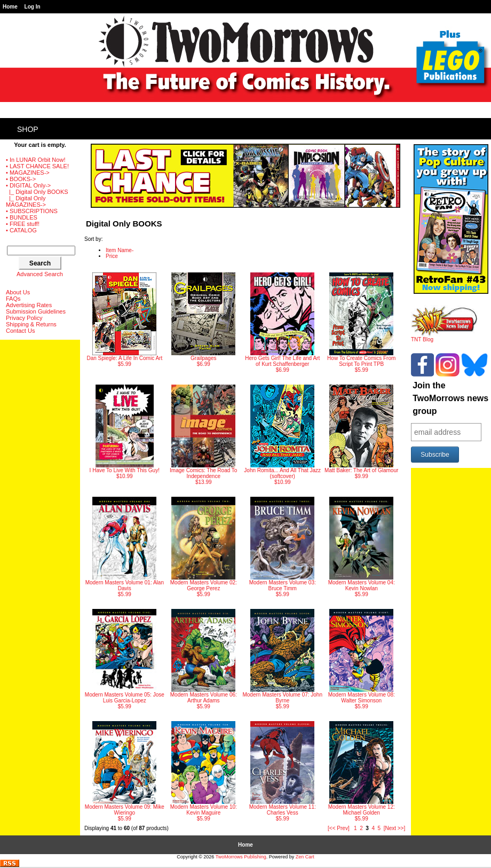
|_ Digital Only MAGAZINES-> (26, 201)
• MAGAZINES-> (28, 173)
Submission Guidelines (36, 311)
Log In (33, 7)
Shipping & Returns (31, 324)
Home (10, 7)
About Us (18, 292)
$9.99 (361, 432)
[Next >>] (395, 828)
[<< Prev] (339, 828)
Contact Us (20, 331)
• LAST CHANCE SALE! (37, 166)
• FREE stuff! (23, 224)
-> (28, 185)
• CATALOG (21, 230)
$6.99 (203, 320)
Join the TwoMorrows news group (450, 398)
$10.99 (125, 432)
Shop (28, 129)
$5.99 (124, 320)
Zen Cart (305, 857)
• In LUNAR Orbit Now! (35, 160)
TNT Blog (444, 337)
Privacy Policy (24, 318)
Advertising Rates (29, 305)
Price (112, 256)
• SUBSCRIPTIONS (32, 211)
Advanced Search (40, 274)
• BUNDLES (22, 217)
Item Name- (120, 250)
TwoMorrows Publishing (241, 857)
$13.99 (203, 435)
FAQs (13, 299)
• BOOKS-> (21, 179)
